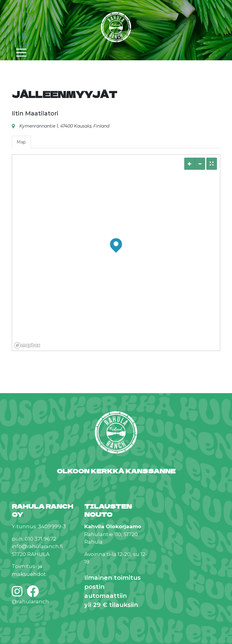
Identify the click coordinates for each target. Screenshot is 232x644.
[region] (116, 253)
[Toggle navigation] (21, 53)
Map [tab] (21, 142)
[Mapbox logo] (27, 345)
